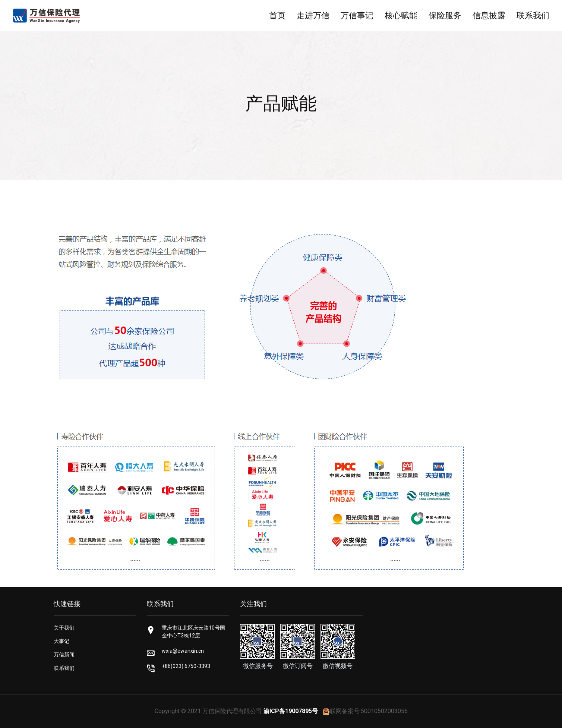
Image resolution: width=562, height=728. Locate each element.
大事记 (61, 641)
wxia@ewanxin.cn (183, 651)
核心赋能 (401, 15)
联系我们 (533, 15)
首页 (277, 15)
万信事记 (357, 15)
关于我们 (64, 628)
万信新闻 (64, 655)
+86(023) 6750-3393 (186, 666)
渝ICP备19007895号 (291, 711)
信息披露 (489, 15)
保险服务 (445, 15)
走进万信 (313, 15)
